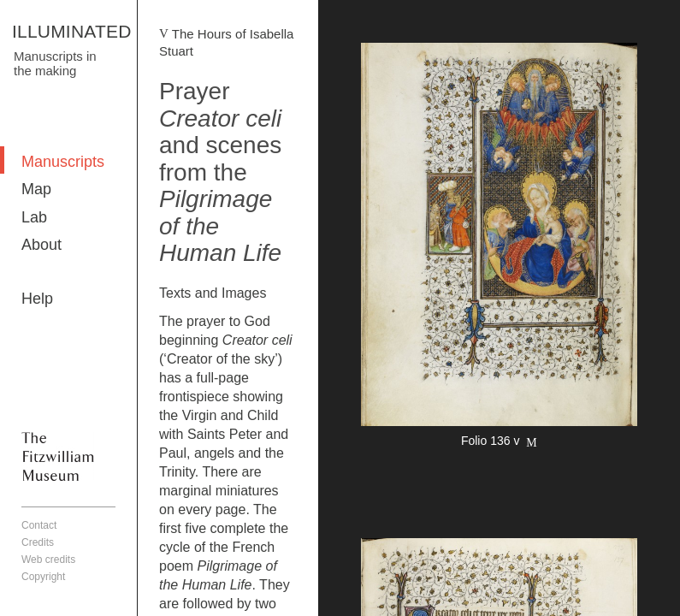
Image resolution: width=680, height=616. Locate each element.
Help (37, 299)
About (41, 245)
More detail (499, 248)
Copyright (43, 577)
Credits (38, 542)
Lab (34, 217)
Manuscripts (63, 162)
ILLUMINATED (72, 31)
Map (36, 189)
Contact (39, 525)
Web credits (48, 560)
